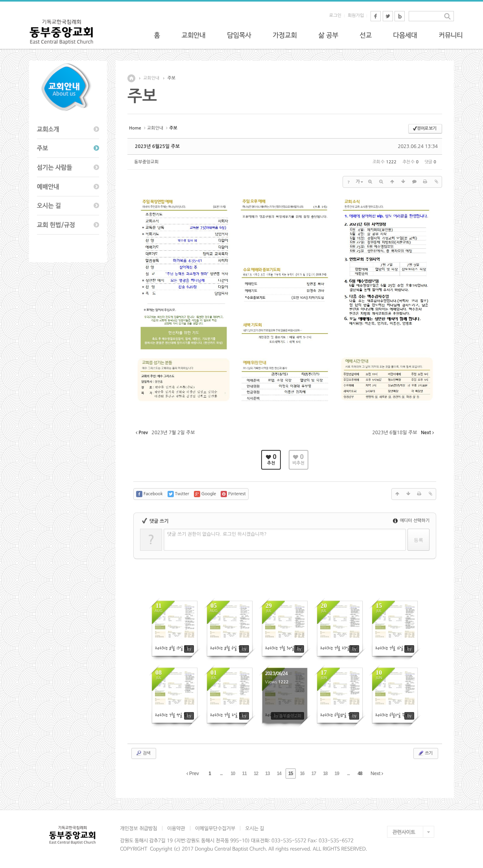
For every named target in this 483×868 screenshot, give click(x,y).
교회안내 (151, 78)
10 (233, 774)
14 (279, 774)
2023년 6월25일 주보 (157, 146)
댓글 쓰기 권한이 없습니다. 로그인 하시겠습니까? (217, 534)
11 (244, 774)
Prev (193, 774)
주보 (171, 78)
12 (256, 774)
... (221, 774)
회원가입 (356, 16)
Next (377, 774)
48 (360, 774)
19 (337, 774)
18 (325, 774)
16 (302, 774)
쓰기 (425, 753)
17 (314, 774)
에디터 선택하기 (411, 521)
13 (267, 774)
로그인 (335, 16)
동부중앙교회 (146, 162)
